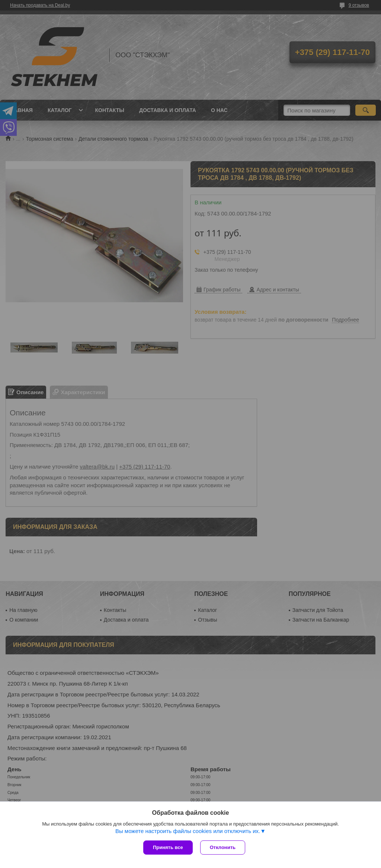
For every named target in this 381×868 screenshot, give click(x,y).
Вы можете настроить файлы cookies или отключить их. (188, 831)
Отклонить (223, 847)
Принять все (168, 847)
